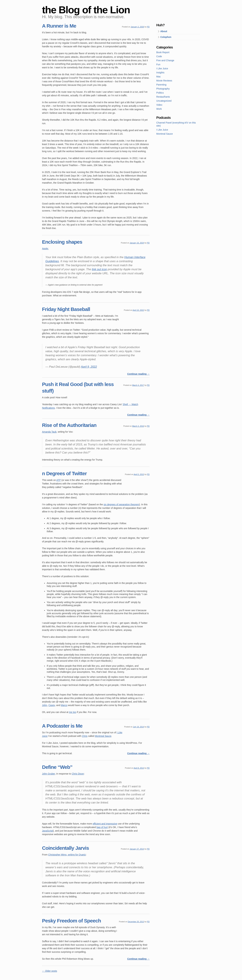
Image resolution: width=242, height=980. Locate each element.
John (45, 705)
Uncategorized (164, 101)
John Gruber (48, 774)
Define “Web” (57, 767)
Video (159, 105)
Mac (158, 77)
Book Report (163, 52)
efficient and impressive (105, 824)
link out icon (99, 269)
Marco (64, 705)
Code (159, 56)
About (164, 31)
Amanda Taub (49, 432)
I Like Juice (162, 68)
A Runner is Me (59, 26)
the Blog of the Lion (86, 10)
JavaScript (47, 831)
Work (159, 109)
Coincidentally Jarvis (65, 848)
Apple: (45, 249)
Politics (160, 93)
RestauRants (163, 97)
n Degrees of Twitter (64, 473)
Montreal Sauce (103, 736)
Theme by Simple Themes (194, 977)
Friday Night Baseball (66, 309)
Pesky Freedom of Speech (71, 921)
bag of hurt (102, 827)
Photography (163, 89)
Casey (52, 705)
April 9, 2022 (89, 367)
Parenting (161, 85)
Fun (158, 64)
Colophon (166, 37)
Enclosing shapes (62, 242)
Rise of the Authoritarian (69, 425)
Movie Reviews (164, 81)
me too (73, 712)
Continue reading (138, 374)
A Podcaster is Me (62, 726)
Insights (160, 73)
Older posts (49, 971)
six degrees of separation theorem (121, 504)
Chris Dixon (78, 774)
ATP (59, 480)
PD (148, 27)
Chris (85, 736)
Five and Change (165, 60)
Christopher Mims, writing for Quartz (67, 855)
